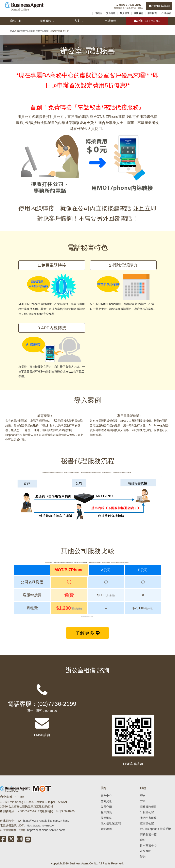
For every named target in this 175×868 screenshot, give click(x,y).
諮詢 (147, 21)
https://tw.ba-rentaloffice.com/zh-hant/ (46, 821)
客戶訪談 (106, 812)
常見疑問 (125, 13)
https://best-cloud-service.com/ (46, 830)
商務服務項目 (148, 807)
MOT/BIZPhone (106, 117)
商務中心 (16, 21)
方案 (77, 21)
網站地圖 (106, 829)
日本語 (98, 13)
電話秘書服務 (148, 818)
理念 (143, 796)
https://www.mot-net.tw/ (40, 825)
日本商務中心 (148, 845)
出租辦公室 (147, 812)
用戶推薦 (152, 13)
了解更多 (87, 633)
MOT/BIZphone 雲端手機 (155, 829)
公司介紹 (166, 13)
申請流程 (110, 21)
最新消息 (138, 13)
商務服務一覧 (148, 834)
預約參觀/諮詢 (159, 6)
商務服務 (45, 21)
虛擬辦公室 (147, 823)
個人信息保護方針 (112, 823)
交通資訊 (111, 13)
